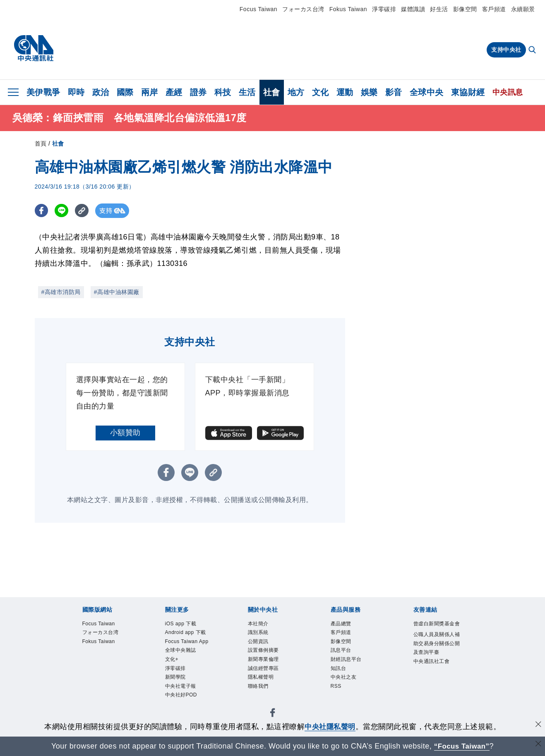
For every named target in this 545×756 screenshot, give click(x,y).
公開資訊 (258, 642)
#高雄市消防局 (61, 292)
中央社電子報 (181, 688)
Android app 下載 (186, 633)
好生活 (439, 9)
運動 (345, 92)
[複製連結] (84, 211)
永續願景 (523, 9)
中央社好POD (181, 697)
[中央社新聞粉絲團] (273, 716)
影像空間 (465, 9)
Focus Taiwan (258, 9)
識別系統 (258, 633)
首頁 (41, 144)
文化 (321, 92)
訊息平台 (341, 651)
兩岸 (150, 92)
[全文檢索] (533, 50)
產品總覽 (341, 624)
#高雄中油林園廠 (117, 292)
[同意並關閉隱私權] (538, 726)
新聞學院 (175, 679)
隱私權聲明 (261, 679)
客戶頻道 (494, 9)
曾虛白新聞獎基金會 (437, 624)
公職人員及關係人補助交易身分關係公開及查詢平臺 (437, 644)
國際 (125, 92)
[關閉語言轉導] (538, 745)
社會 (272, 92)
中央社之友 (344, 679)
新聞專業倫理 (263, 660)
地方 (296, 92)
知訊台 (339, 670)
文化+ (172, 660)
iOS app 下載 (181, 624)
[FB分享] (42, 211)
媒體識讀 (413, 9)
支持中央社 (506, 50)
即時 (76, 92)
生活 (247, 92)
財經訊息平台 (346, 660)
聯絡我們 (258, 688)
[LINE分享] (63, 211)
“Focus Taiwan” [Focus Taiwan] (462, 746)
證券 (198, 92)
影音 (394, 92)
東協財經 (468, 92)
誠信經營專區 (263, 670)
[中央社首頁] (34, 48)
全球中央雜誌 (181, 651)
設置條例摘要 (263, 651)
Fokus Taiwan (348, 9)
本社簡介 (258, 624)
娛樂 (369, 92)
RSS (336, 688)
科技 (223, 92)
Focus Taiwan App (187, 642)
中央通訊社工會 (432, 662)
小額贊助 (125, 433)
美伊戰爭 (43, 92)
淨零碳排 (384, 9)
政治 (101, 92)
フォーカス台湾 (303, 9)
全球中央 (427, 92)
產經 (174, 92)
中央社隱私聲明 (330, 727)
